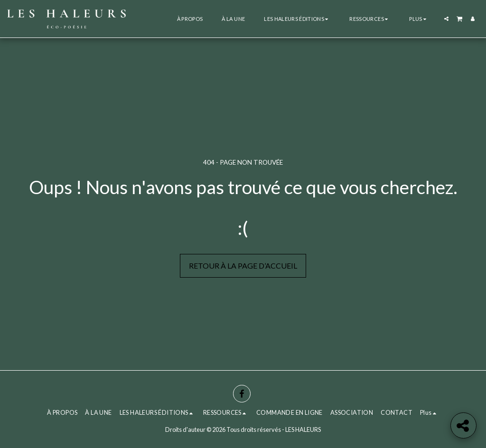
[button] (297, 19)
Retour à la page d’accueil (243, 266)
